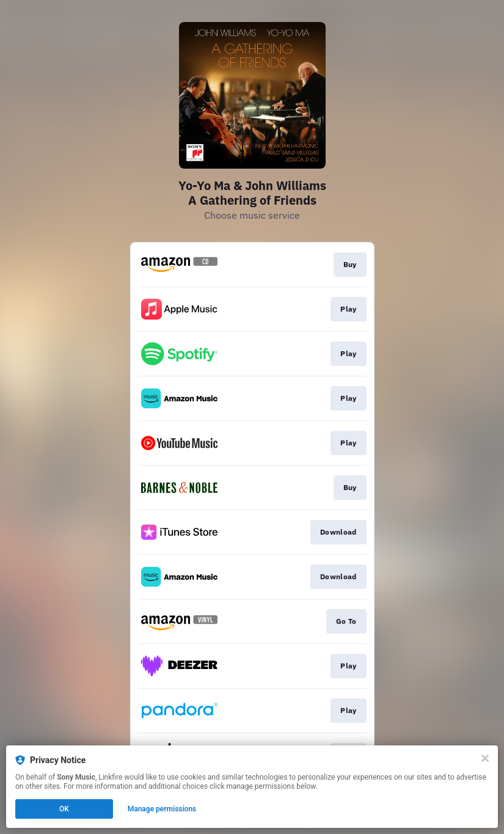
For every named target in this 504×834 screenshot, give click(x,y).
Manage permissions (162, 809)
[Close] (485, 758)
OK (64, 809)
